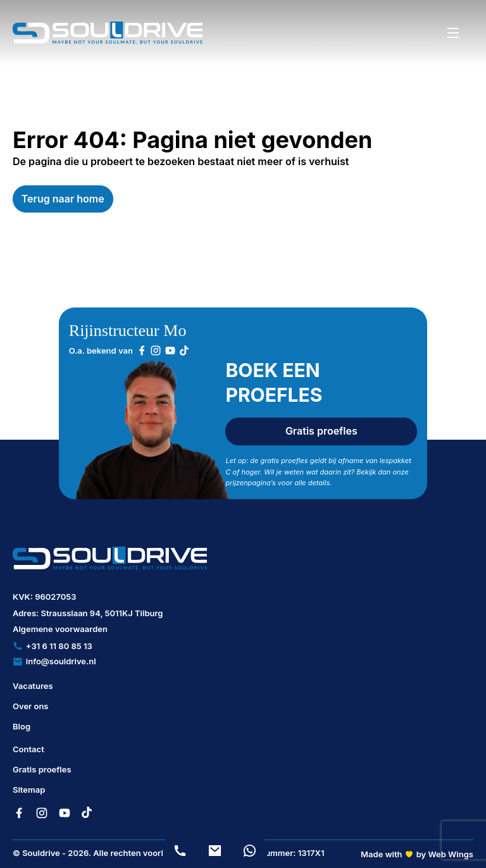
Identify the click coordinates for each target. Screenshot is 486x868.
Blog (22, 726)
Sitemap (29, 790)
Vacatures (33, 686)
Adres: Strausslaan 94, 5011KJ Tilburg (88, 613)
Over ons (31, 706)
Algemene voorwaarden (60, 629)
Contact (28, 749)
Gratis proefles (321, 431)
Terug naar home (63, 199)
